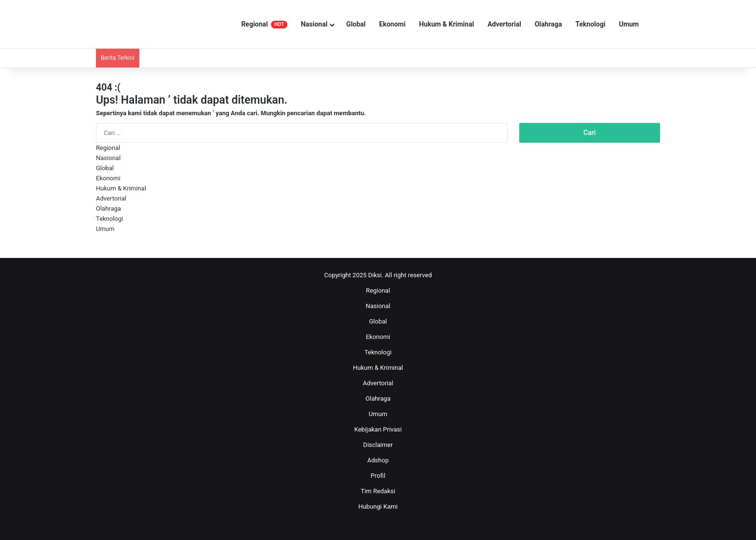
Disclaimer (378, 445)
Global (356, 24)
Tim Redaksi (378, 491)
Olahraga (548, 24)
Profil (378, 476)
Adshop (378, 460)
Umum (629, 24)
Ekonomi (392, 24)
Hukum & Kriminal (446, 24)
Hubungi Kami (378, 506)
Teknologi (591, 24)
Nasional (314, 24)
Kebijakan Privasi (378, 429)
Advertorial (504, 24)
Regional (264, 24)
